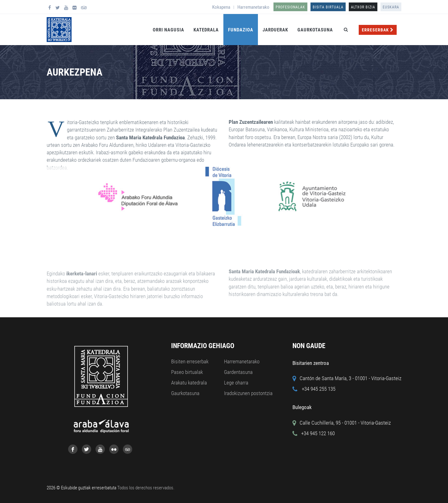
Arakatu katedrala (189, 383)
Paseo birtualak (187, 372)
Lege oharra (236, 383)
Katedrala (206, 30)
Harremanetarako (253, 7)
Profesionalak (290, 7)
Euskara (391, 7)
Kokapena (221, 7)
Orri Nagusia (168, 30)
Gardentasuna (238, 372)
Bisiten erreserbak (190, 361)
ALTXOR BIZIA (363, 7)
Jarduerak (275, 30)
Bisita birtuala (328, 7)
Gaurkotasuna (315, 30)
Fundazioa (241, 30)
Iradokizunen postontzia (248, 393)
